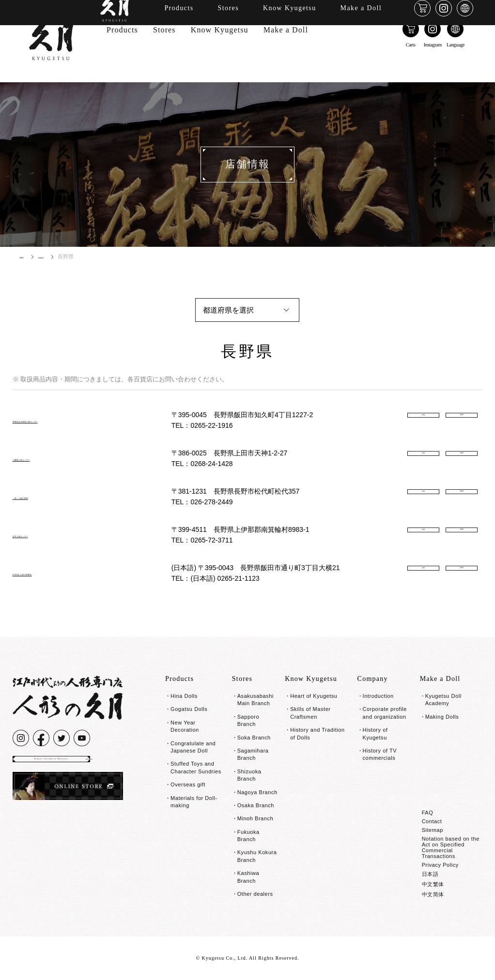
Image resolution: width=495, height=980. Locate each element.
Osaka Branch (256, 805)
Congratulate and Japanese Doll (193, 747)
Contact (432, 821)
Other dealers (255, 894)
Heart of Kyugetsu (314, 696)
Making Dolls (442, 717)
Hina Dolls (184, 696)
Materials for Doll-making (194, 802)
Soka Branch (254, 738)
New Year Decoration (185, 726)
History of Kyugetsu (375, 733)
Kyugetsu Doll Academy (443, 700)
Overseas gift (188, 784)
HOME (27, 256)
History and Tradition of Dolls (317, 733)
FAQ (428, 813)
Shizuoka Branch (249, 775)
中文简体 (433, 894)
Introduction (378, 696)
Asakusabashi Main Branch (255, 700)
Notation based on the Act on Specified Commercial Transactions (451, 847)
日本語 (430, 874)
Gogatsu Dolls (189, 709)
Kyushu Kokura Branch (257, 856)
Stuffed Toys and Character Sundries (196, 767)
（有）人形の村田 (44, 496)
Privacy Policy (440, 865)
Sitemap (433, 830)
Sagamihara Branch (253, 754)
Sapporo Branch (248, 720)
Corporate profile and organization (385, 713)
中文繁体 (433, 884)
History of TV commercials (380, 754)
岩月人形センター (44, 535)
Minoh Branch (255, 818)
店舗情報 (60, 256)
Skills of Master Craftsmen (310, 713)
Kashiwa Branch (248, 877)
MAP (462, 420)
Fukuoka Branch (248, 836)
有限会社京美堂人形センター (63, 420)
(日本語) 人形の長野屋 (51, 573)
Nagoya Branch (257, 792)
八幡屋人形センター (47, 458)
